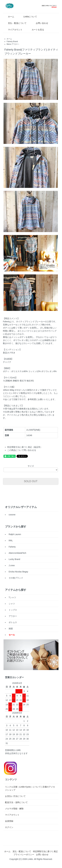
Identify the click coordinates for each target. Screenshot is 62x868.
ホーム (9, 17)
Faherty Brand (12, 41)
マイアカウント (13, 30)
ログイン (9, 827)
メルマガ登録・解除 (14, 809)
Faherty (12, 547)
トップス (13, 610)
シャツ (12, 604)
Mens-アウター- (13, 44)
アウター (13, 616)
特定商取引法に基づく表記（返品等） (25, 447)
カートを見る (36, 30)
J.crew (12, 565)
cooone (12, 515)
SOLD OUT (31, 481)
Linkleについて (28, 17)
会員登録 (9, 821)
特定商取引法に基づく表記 (45, 851)
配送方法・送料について (16, 802)
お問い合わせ (40, 23)
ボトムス (13, 622)
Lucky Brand (14, 559)
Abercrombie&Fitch (17, 553)
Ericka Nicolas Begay (18, 572)
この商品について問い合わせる (22, 450)
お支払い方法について (15, 796)
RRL (11, 541)
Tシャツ (12, 597)
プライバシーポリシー (24, 855)
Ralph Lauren (15, 534)
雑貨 (11, 629)
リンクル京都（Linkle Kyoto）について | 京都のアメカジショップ (30, 788)
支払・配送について (15, 23)
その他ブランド (16, 578)
